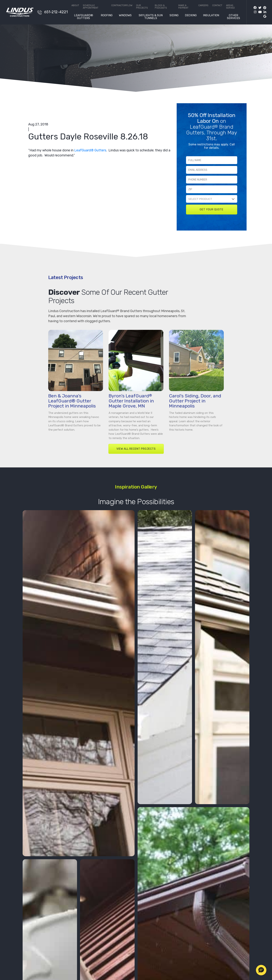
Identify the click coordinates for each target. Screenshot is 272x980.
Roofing (107, 15)
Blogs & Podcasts (161, 7)
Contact (217, 6)
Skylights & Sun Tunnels (151, 17)
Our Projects (142, 7)
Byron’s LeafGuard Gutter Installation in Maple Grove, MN (131, 401)
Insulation (211, 15)
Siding (174, 15)
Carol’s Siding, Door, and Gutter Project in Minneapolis (195, 401)
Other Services (233, 17)
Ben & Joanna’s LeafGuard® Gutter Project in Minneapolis (72, 401)
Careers (203, 6)
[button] (261, 970)
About (75, 6)
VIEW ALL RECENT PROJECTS (136, 449)
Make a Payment (183, 7)
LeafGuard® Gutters (84, 17)
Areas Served (230, 7)
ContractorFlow (122, 6)
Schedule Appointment (91, 7)
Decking (191, 15)
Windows (125, 15)
